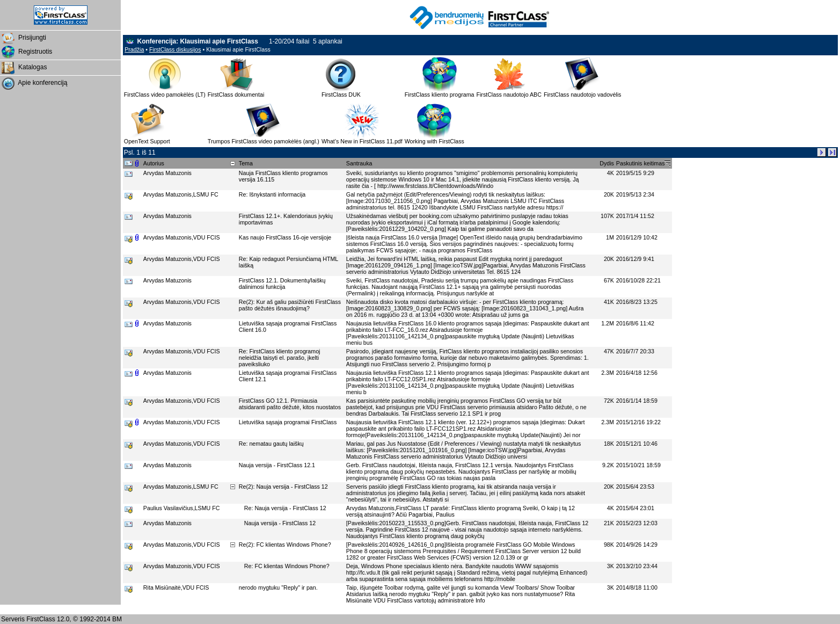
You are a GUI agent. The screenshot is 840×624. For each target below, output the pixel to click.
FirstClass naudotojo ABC (509, 95)
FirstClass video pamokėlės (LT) (165, 95)
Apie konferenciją (34, 83)
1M (610, 237)
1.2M (608, 323)
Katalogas (23, 68)
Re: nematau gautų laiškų (272, 444)
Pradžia (134, 49)
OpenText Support (147, 141)
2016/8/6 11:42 (635, 323)
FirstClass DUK (341, 95)
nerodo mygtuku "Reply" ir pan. (279, 587)
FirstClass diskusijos (175, 49)
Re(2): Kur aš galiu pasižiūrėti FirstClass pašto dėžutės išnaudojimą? (290, 305)
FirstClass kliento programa (440, 95)
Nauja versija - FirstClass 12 (281, 523)
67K (609, 280)
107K (607, 216)
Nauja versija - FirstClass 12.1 (278, 465)
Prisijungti (23, 38)
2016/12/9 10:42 (637, 237)
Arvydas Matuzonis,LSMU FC (182, 194)
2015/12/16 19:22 (638, 422)
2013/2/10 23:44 (637, 566)
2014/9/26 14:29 (637, 545)
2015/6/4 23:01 (635, 508)
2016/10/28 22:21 (638, 280)
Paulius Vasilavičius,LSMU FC (182, 508)
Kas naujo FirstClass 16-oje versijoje (286, 237)
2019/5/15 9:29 (635, 173)
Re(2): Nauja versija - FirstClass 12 (284, 487)
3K (611, 566)
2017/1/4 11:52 (635, 216)
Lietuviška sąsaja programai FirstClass (289, 422)
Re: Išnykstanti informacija (273, 194)
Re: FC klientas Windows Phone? (288, 566)
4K (611, 173)
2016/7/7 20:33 (635, 351)
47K (609, 351)
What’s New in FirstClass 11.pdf (362, 141)
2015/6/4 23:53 (635, 487)
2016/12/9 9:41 (635, 259)
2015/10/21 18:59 (638, 465)
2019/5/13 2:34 (635, 194)
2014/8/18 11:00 (637, 587)
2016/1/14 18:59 (637, 401)
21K (609, 523)
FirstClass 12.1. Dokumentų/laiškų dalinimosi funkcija (282, 284)
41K (609, 302)
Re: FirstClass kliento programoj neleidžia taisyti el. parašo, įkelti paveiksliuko (280, 358)
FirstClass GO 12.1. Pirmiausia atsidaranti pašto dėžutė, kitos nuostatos (291, 404)
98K (609, 545)
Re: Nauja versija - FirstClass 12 (286, 508)
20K (609, 194)
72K (609, 401)
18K (609, 444)
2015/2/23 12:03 (637, 523)
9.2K (608, 465)
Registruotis (26, 52)
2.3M (608, 373)
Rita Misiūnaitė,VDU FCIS (177, 587)
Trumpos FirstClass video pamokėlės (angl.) (264, 141)
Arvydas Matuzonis (168, 173)
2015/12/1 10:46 (637, 444)
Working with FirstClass (434, 141)
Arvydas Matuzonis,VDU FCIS (182, 237)
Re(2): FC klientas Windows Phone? (286, 545)
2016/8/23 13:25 (637, 302)
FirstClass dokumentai (236, 95)
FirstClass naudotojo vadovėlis (583, 95)
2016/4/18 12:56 (637, 373)
